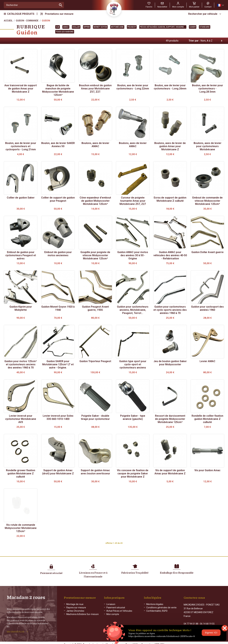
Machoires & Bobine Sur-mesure (82, 614)
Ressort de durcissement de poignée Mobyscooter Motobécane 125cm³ (170, 419)
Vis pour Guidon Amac (207, 470)
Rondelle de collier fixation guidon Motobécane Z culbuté (207, 419)
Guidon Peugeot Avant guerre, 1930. (95, 308)
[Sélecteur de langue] (220, 5)
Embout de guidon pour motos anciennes (58, 254)
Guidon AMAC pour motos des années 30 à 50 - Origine (133, 255)
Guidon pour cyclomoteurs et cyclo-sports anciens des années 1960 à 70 (170, 310)
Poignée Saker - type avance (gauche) (133, 417)
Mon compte (113, 614)
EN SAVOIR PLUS (16, 630)
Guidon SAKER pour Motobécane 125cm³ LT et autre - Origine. (58, 364)
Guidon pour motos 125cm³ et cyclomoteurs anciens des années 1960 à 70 (21, 364)
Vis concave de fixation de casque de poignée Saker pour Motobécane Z (133, 473)
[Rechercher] (31, 5)
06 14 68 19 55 (207, 621)
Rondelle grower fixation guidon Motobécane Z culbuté (21, 473)
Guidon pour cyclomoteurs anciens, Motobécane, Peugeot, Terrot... (133, 310)
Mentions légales (155, 604)
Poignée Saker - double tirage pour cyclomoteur (95, 417)
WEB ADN (159, 642)
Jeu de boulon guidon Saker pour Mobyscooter (170, 363)
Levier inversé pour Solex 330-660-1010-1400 (58, 417)
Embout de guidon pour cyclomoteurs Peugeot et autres (21, 255)
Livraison (111, 604)
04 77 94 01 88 (191, 621)
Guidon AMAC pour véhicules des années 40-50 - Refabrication (170, 255)
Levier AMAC (207, 361)
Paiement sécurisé (116, 608)
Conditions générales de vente (161, 608)
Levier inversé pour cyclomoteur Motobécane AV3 (21, 419)
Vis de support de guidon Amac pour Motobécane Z (170, 472)
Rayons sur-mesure (76, 608)
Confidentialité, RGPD (157, 611)
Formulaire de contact (195, 628)
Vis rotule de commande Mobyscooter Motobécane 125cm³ (21, 528)
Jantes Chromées (75, 611)
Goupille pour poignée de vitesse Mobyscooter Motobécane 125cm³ (95, 255)
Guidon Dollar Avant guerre (207, 252)
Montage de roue (75, 604)
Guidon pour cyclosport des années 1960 (207, 308)
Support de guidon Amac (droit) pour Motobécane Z (58, 472)
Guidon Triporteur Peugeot (95, 361)
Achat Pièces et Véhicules (119, 611)
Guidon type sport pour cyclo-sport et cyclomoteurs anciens (133, 364)
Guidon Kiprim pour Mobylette (21, 308)
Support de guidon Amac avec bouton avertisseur (95, 472)
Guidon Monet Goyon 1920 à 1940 (58, 308)
